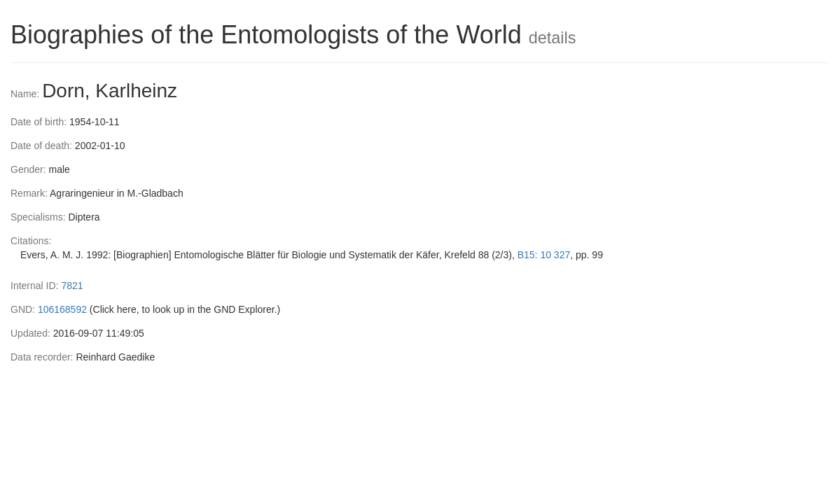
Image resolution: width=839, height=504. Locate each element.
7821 (72, 286)
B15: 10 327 (544, 255)
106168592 (62, 309)
